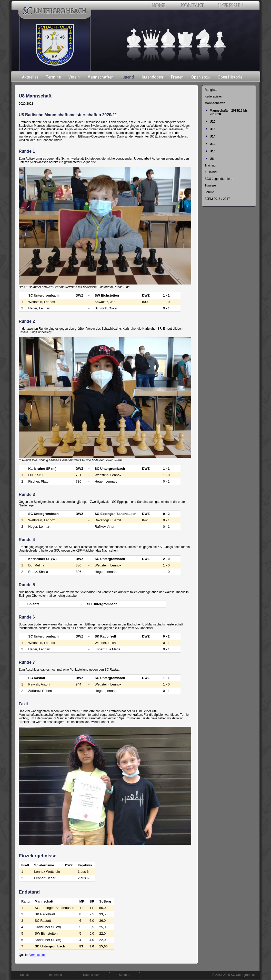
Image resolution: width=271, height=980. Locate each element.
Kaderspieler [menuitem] (213, 96)
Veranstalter (37, 955)
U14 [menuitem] (213, 136)
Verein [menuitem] (74, 77)
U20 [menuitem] (213, 122)
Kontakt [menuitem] (25, 975)
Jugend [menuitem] (128, 77)
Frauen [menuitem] (177, 77)
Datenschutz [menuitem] (92, 975)
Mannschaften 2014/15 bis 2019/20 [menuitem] (229, 112)
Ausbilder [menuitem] (211, 172)
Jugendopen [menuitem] (152, 77)
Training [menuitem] (210, 165)
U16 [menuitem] (213, 129)
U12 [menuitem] (213, 144)
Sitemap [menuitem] (125, 975)
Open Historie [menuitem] (230, 77)
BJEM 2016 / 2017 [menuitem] (217, 199)
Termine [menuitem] (53, 77)
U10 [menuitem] (213, 151)
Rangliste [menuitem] (211, 90)
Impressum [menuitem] (57, 975)
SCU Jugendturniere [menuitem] (219, 179)
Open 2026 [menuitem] (201, 77)
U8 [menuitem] (212, 159)
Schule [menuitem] (209, 192)
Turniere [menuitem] (210, 185)
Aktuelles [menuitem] (30, 77)
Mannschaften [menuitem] (101, 77)
